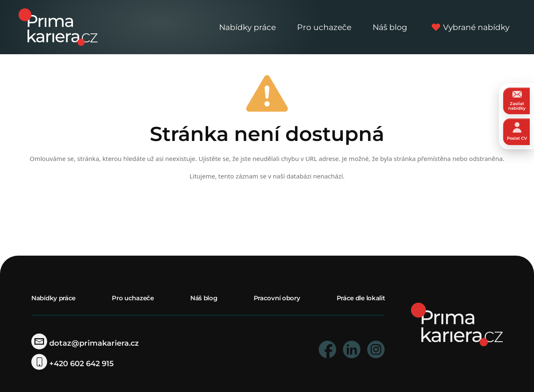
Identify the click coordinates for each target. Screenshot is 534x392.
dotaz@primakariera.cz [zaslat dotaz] (85, 343)
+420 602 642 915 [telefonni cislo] (73, 364)
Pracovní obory (277, 298)
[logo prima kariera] (58, 26)
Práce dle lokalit (361, 298)
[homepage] (457, 324)
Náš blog (390, 27)
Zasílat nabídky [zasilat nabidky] (517, 101)
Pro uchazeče (324, 27)
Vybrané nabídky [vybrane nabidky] (469, 27)
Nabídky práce (247, 27)
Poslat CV (517, 132)
